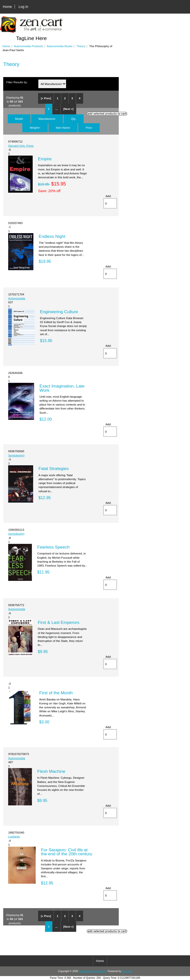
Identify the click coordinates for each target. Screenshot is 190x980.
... (56, 109)
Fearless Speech (54, 547)
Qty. (73, 119)
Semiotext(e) (16, 455)
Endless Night (52, 236)
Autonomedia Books (60, 46)
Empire (45, 159)
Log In (23, 7)
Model (19, 119)
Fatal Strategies (54, 469)
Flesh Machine (51, 771)
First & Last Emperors (59, 622)
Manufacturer (47, 119)
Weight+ (35, 128)
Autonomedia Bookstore (92, 971)
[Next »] (68, 109)
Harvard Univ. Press (21, 146)
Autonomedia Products (28, 46)
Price (89, 128)
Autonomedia (17, 298)
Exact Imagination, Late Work (62, 388)
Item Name (63, 128)
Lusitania (14, 836)
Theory (81, 46)
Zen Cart (127, 971)
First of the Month (56, 693)
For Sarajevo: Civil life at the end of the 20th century (67, 852)
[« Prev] (46, 98)
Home (7, 7)
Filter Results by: (17, 82)
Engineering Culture (59, 312)
